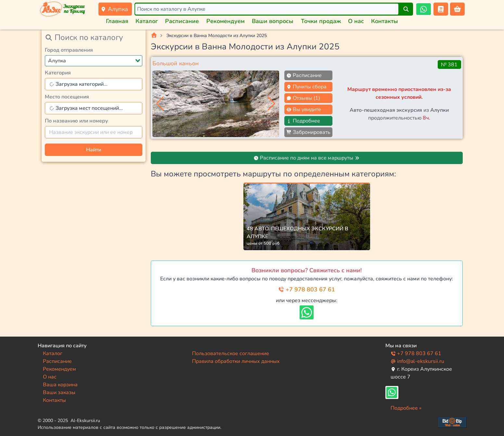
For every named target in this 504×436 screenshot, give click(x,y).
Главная (117, 21)
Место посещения (67, 97)
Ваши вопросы (273, 21)
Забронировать (308, 132)
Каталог (147, 21)
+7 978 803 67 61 (307, 289)
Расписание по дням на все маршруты (307, 158)
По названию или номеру (77, 121)
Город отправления (69, 50)
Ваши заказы (59, 392)
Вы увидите (304, 109)
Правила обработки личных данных (236, 361)
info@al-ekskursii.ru (417, 361)
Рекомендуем (226, 21)
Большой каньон (176, 63)
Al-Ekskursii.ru (85, 421)
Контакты (385, 21)
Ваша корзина (60, 385)
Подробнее (303, 121)
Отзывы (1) (303, 98)
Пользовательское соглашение (231, 353)
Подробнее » (406, 408)
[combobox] (94, 61)
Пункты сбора (306, 87)
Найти (94, 150)
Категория (58, 73)
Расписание (182, 21)
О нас (356, 21)
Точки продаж (321, 21)
